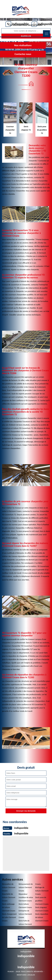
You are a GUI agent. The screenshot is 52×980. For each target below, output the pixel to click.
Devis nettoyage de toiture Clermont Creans (9, 907)
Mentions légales (26, 975)
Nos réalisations (23, 45)
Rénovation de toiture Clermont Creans (9, 887)
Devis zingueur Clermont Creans (42, 909)
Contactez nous (23, 54)
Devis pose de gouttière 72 (42, 130)
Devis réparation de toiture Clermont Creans (42, 917)
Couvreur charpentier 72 (10, 130)
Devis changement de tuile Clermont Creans (9, 917)
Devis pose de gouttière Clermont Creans (42, 901)
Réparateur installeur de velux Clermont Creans (26, 897)
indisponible (20, 24)
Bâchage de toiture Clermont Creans (42, 891)
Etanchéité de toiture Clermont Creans (9, 897)
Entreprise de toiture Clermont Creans (25, 914)
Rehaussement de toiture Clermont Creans (26, 887)
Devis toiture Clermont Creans (25, 906)
